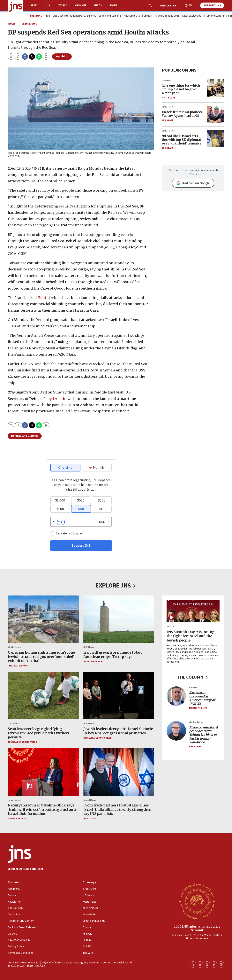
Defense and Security (25, 436)
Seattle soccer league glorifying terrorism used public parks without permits (39, 733)
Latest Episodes (192, 16)
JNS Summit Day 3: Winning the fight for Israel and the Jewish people (191, 636)
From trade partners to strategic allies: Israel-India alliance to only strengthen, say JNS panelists (118, 810)
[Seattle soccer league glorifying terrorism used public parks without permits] (43, 696)
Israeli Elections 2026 (167, 16)
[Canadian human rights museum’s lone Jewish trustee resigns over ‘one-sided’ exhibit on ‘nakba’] (43, 619)
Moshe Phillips (198, 708)
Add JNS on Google (193, 183)
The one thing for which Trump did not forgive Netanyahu (181, 89)
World (63, 5)
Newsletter (168, 6)
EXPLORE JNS (116, 586)
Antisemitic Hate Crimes (138, 16)
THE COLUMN (193, 677)
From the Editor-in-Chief (218, 16)
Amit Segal (169, 98)
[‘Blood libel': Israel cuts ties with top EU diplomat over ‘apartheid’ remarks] (215, 138)
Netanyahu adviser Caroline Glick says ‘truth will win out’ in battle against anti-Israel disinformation (43, 810)
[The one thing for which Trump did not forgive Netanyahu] (215, 88)
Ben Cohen (195, 747)
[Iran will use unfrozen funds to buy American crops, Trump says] (119, 619)
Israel (34, 5)
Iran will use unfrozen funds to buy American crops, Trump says (113, 654)
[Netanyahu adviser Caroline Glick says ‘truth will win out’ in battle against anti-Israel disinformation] (43, 772)
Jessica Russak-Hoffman (22, 742)
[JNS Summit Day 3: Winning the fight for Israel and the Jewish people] (193, 611)
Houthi (44, 298)
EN (190, 6)
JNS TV (98, 5)
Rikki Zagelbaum (18, 666)
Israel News (29, 24)
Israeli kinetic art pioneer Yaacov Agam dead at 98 (182, 114)
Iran (48, 16)
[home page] (16, 7)
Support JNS (212, 5)
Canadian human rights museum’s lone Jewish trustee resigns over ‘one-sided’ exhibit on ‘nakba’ (41, 657)
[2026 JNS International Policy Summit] (197, 901)
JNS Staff (168, 120)
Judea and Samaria (110, 16)
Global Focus (196, 723)
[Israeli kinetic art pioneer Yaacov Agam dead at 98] (215, 114)
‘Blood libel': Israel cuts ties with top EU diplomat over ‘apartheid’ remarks (181, 139)
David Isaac (90, 819)
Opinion (81, 5)
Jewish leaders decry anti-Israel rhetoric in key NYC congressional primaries (118, 731)
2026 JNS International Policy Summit (197, 928)
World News (14, 647)
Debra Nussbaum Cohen (97, 738)
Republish (62, 57)
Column (193, 688)
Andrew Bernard (93, 662)
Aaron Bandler (17, 819)
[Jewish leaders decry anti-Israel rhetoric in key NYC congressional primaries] (119, 696)
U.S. (48, 5)
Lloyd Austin (55, 398)
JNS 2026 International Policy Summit (74, 16)
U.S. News (89, 647)
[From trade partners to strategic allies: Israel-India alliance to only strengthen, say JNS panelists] (119, 772)
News (12, 24)
